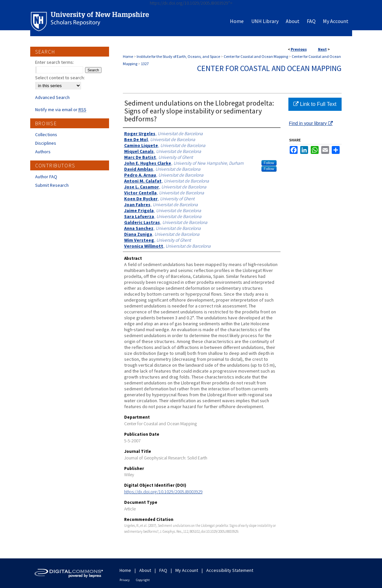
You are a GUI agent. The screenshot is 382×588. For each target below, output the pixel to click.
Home (128, 56)
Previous (299, 49)
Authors (43, 152)
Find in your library (311, 123)
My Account (187, 570)
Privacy (125, 580)
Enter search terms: (55, 62)
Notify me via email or (61, 110)
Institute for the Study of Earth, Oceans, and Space (178, 56)
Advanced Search (52, 97)
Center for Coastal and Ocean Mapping (256, 56)
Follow (269, 163)
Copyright (143, 580)
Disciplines (46, 143)
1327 (145, 64)
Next (322, 49)
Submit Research (52, 185)
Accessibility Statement (230, 570)
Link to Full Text (315, 104)
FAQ (163, 570)
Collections (46, 135)
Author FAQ (46, 177)
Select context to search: (60, 78)
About (145, 570)
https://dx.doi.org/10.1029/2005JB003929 (163, 492)
